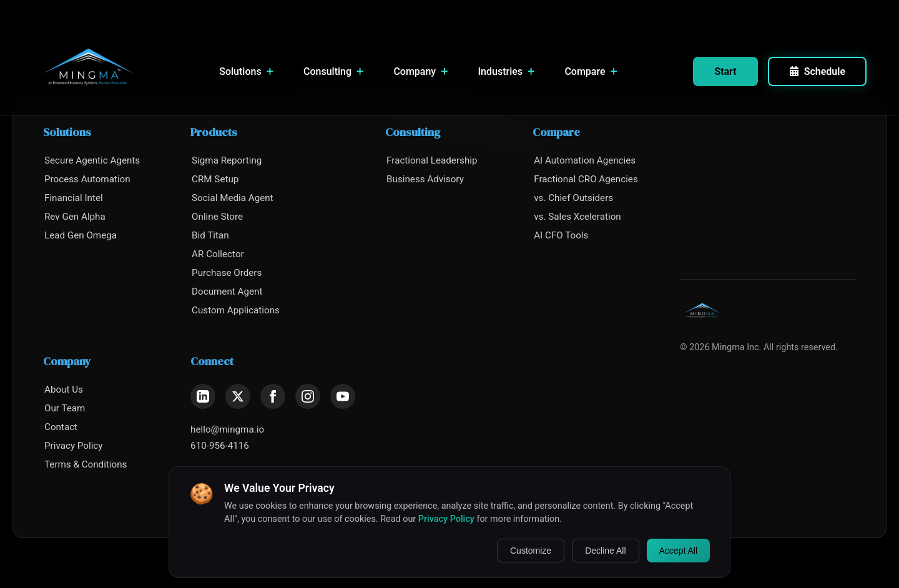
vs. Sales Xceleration (577, 217)
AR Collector (218, 254)
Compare (591, 71)
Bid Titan (210, 235)
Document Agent (227, 292)
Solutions (246, 71)
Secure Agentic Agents (92, 160)
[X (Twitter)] (238, 396)
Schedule (817, 71)
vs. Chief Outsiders (573, 198)
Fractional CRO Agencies (586, 179)
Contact (61, 427)
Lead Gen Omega (81, 235)
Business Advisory (425, 179)
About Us (64, 390)
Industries (507, 71)
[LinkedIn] (203, 396)
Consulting (333, 71)
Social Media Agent (233, 198)
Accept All (678, 551)
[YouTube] (343, 396)
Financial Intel (74, 198)
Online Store (217, 217)
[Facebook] (273, 396)
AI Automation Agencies (585, 160)
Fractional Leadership (432, 160)
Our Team (65, 408)
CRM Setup (215, 179)
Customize (531, 551)
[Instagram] (308, 396)
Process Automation (87, 179)
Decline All (605, 551)
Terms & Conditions (86, 464)
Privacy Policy (74, 446)
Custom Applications (236, 310)
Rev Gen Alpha (75, 217)
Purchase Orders (227, 273)
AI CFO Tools (561, 235)
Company (420, 71)
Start (725, 71)
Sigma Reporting (227, 160)
